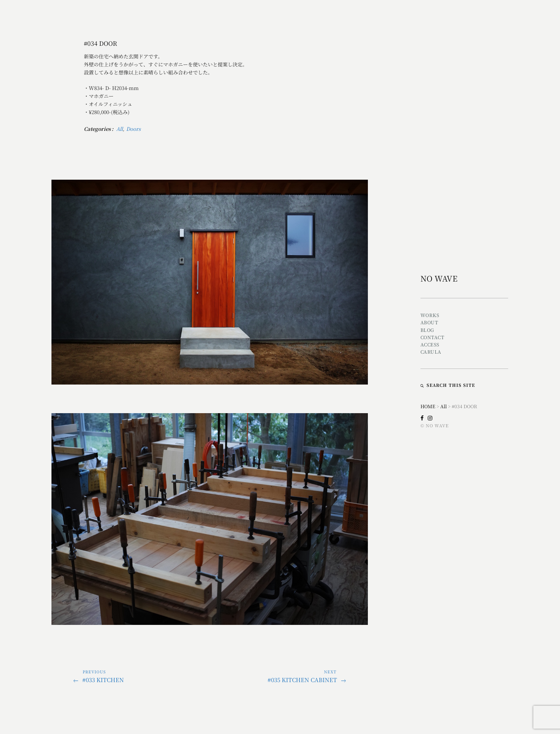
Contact (432, 337)
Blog (427, 330)
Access (430, 344)
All (120, 129)
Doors (133, 129)
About (429, 322)
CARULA (431, 352)
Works (430, 315)
